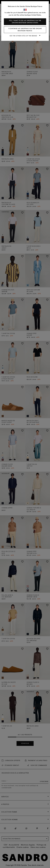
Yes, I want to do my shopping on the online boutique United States (25, 22)
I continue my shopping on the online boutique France (25, 30)
